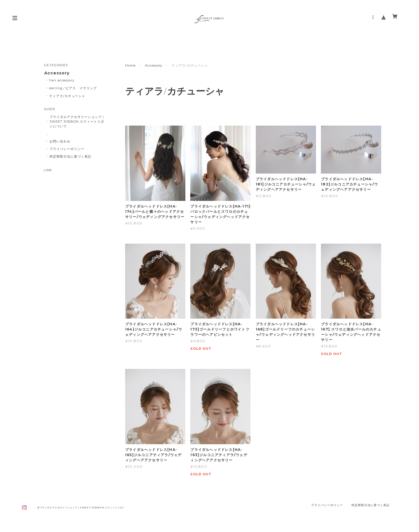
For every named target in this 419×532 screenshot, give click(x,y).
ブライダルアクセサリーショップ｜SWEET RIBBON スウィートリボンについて (77, 122)
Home (130, 65)
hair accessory (62, 81)
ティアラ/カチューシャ (67, 97)
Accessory (154, 65)
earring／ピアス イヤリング (73, 89)
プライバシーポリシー (67, 150)
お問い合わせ (60, 142)
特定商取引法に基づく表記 (70, 157)
